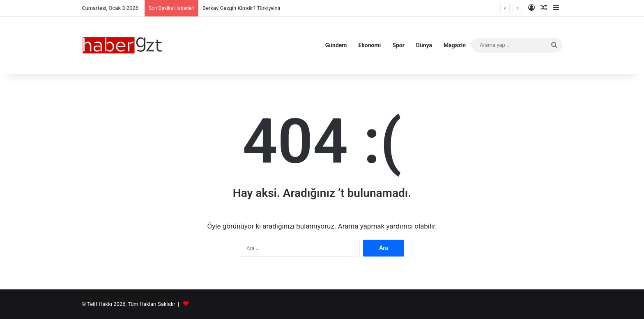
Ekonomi (369, 45)
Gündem (336, 45)
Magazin (455, 45)
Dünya (424, 45)
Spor (398, 45)
